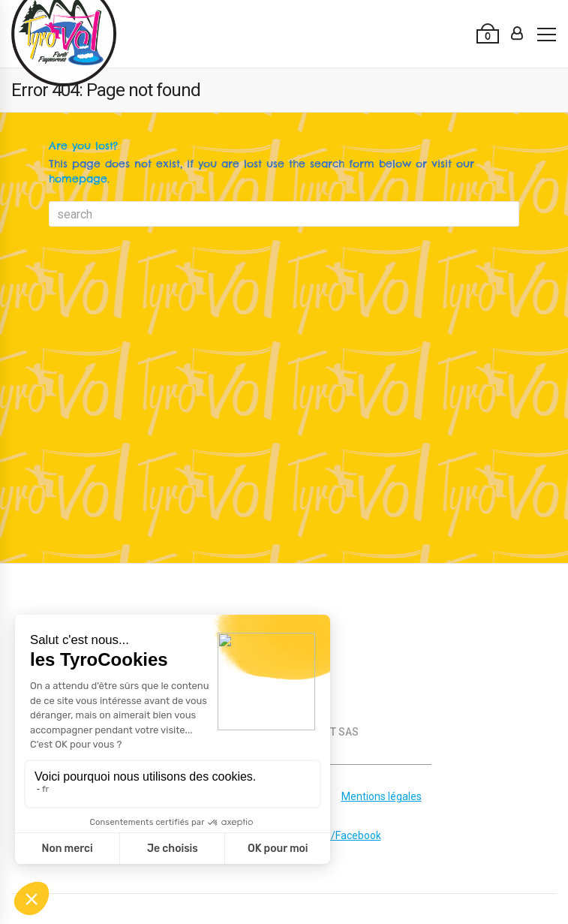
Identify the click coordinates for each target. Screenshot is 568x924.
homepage (78, 179)
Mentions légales (382, 796)
